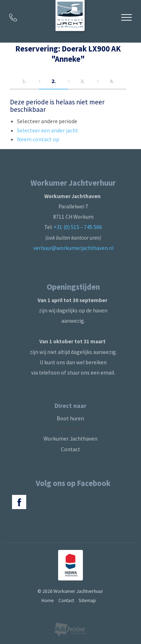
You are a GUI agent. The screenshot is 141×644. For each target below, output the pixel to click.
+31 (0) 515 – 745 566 (78, 227)
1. (24, 81)
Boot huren (70, 418)
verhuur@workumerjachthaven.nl (73, 248)
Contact (70, 449)
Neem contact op (38, 139)
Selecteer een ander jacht (48, 130)
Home (48, 600)
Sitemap (87, 600)
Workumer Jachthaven (70, 439)
